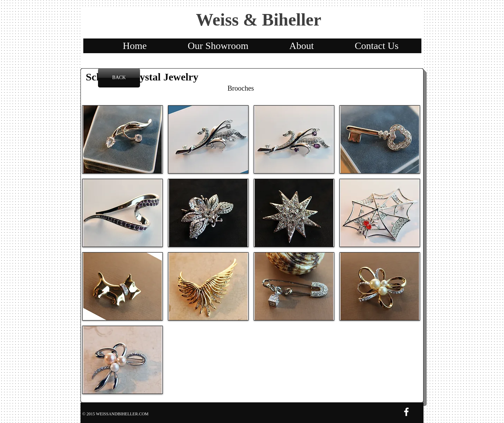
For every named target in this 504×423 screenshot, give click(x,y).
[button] (122, 139)
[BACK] (119, 78)
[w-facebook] (406, 412)
